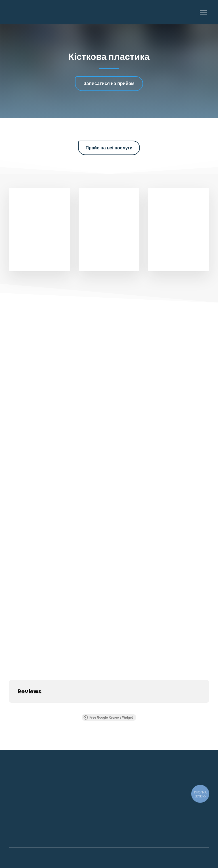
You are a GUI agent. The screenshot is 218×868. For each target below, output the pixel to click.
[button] (109, 83)
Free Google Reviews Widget (108, 717)
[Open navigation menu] (203, 12)
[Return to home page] (38, 12)
